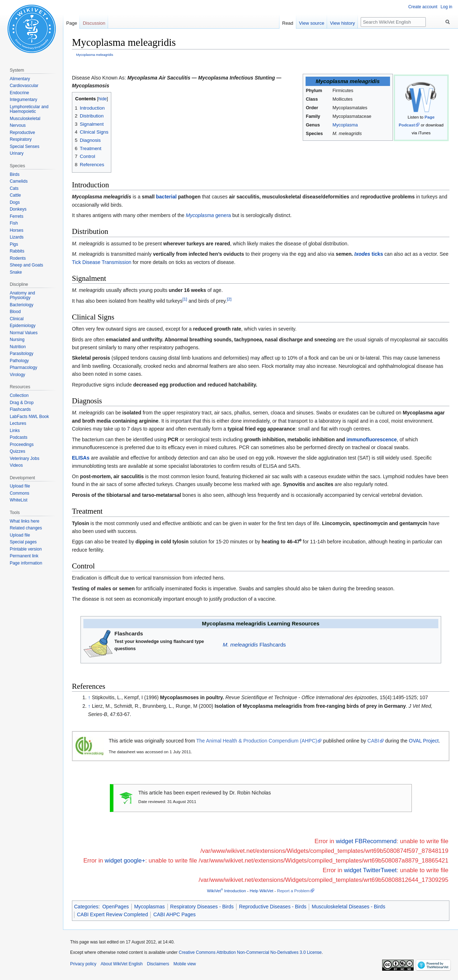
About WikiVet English (121, 964)
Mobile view (185, 964)
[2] (229, 299)
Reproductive (22, 133)
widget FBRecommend (366, 841)
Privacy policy (83, 964)
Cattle (15, 195)
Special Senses (25, 146)
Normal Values (24, 333)
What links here (25, 521)
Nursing (17, 340)
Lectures (18, 423)
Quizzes (17, 451)
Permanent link (24, 556)
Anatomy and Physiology (22, 296)
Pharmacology (23, 367)
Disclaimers (158, 964)
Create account (423, 7)
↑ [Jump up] (89, 697)
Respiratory (21, 139)
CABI (373, 741)
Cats (14, 188)
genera (208, 215)
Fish (14, 223)
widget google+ (125, 861)
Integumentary (23, 100)
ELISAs (81, 458)
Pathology (19, 361)
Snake (16, 272)
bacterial (166, 197)
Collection (19, 395)
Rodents (18, 258)
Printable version (26, 549)
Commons (20, 493)
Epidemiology (23, 326)
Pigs (14, 244)
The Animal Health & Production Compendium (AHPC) (257, 741)
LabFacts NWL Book (29, 417)
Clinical (17, 319)
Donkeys (18, 209)
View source (312, 23)
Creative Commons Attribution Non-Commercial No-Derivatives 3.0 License (250, 952)
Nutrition (18, 347)
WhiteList (18, 500)
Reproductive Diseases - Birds (273, 907)
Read (288, 23)
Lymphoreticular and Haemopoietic (29, 109)
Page (72, 23)
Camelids (19, 181)
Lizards (17, 237)
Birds (14, 174)
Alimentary (20, 79)
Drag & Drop (22, 403)
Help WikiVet (262, 891)
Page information (26, 563)
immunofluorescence (372, 439)
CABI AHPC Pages (174, 914)
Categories (86, 907)
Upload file (20, 486)
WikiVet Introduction (226, 891)
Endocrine (19, 93)
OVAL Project (424, 741)
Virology (17, 375)
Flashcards (254, 645)
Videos (16, 465)
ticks (369, 254)
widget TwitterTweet (370, 870)
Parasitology (21, 354)
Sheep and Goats (26, 265)
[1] (185, 299)
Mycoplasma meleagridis (95, 55)
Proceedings (22, 445)
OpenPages (116, 907)
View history (342, 23)
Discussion (94, 23)
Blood (15, 312)
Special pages (23, 542)
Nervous (18, 125)
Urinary (17, 153)
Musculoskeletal (25, 119)
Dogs (15, 202)
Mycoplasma (345, 125)
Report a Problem (293, 891)
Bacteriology (21, 305)
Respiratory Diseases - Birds (202, 907)
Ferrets (16, 216)
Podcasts (18, 437)
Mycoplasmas (150, 907)
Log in (446, 7)
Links (15, 431)
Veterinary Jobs (25, 458)
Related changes (26, 528)
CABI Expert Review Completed (112, 914)
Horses (16, 230)
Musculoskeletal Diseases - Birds (348, 907)
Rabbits (17, 251)
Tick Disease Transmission (102, 262)
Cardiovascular (24, 86)
